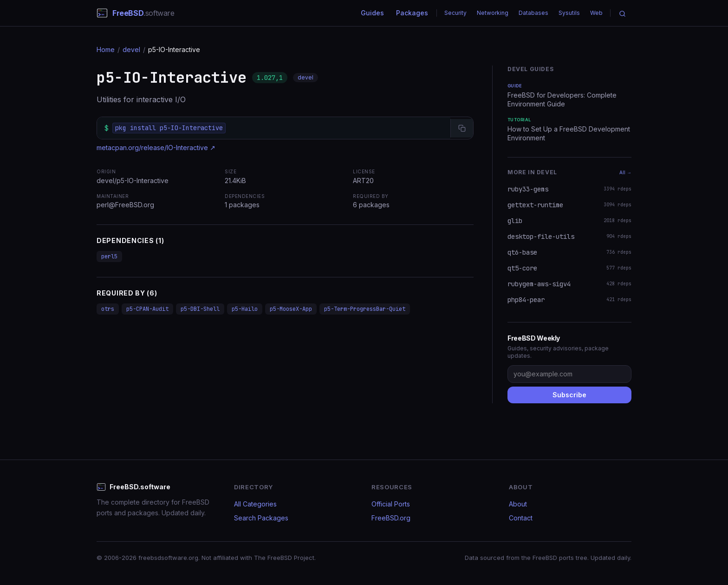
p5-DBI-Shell (200, 309)
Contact (521, 518)
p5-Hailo (245, 309)
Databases (533, 13)
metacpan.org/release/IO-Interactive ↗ (156, 148)
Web (596, 13)
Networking (493, 13)
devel (131, 49)
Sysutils (569, 13)
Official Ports (391, 504)
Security (455, 13)
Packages (412, 13)
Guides (372, 13)
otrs (108, 309)
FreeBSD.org (391, 518)
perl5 (109, 256)
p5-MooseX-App (291, 309)
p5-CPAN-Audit (147, 309)
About (518, 504)
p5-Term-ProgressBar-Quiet (365, 309)
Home (106, 49)
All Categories (255, 504)
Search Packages (261, 518)
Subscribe (569, 395)
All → (625, 172)
